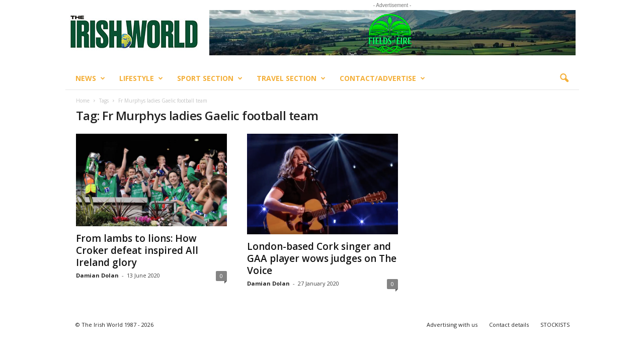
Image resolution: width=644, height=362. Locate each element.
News (90, 78)
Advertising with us (452, 325)
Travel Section (291, 78)
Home (83, 101)
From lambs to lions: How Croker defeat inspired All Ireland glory (137, 250)
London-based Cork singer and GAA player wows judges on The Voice (322, 258)
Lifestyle (141, 78)
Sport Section (210, 78)
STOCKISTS (555, 325)
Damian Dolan (97, 275)
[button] (564, 78)
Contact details (509, 325)
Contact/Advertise (382, 78)
